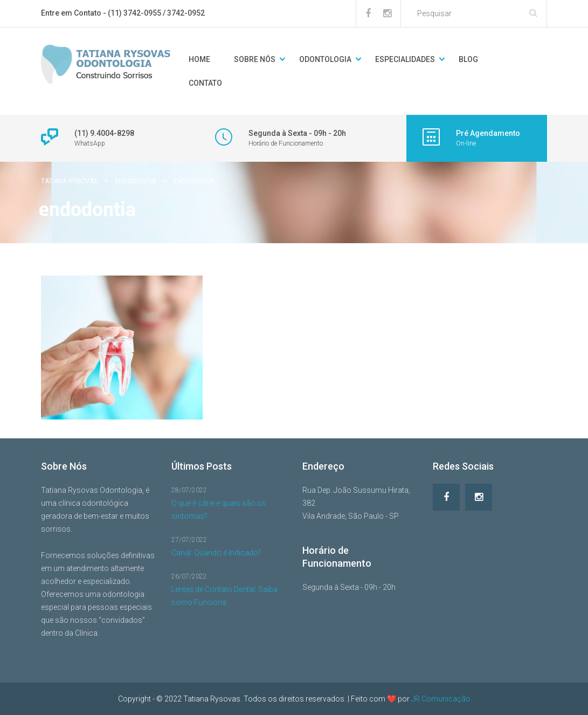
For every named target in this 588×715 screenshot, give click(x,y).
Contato (205, 83)
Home (199, 59)
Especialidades (405, 59)
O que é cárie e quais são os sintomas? (219, 510)
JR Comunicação (441, 699)
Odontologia (325, 59)
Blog (468, 59)
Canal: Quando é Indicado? (216, 553)
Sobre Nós (255, 59)
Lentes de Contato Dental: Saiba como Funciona (224, 596)
